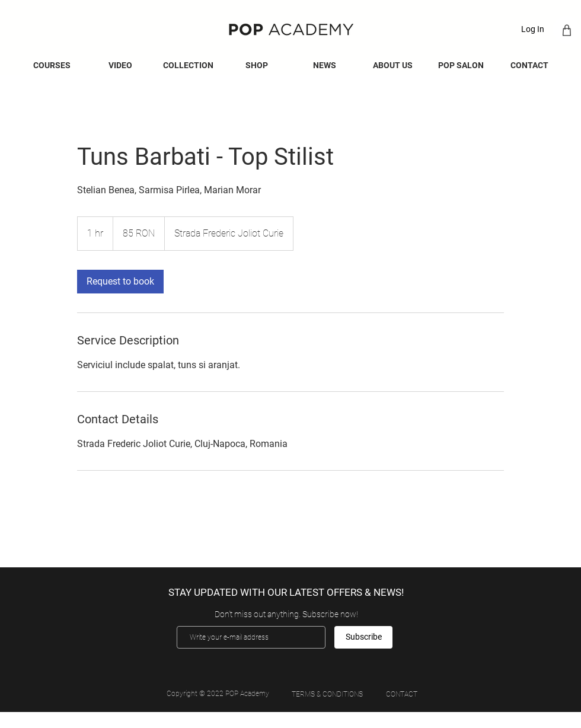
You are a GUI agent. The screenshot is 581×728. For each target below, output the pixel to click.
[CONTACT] (401, 695)
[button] (325, 66)
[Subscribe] (363, 637)
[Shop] (566, 30)
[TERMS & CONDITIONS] (327, 694)
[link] (120, 282)
